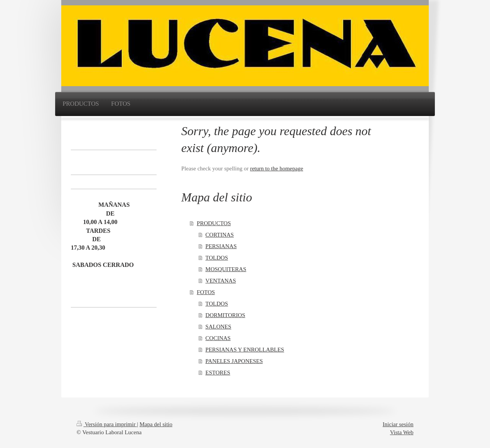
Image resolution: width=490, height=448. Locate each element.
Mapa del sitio (156, 424)
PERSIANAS (221, 246)
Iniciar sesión (398, 424)
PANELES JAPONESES (234, 361)
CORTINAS (220, 235)
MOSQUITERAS (226, 269)
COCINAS (218, 338)
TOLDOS (217, 258)
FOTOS (206, 292)
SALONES (219, 327)
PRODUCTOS (214, 223)
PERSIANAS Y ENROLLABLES (245, 350)
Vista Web (402, 432)
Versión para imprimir (107, 424)
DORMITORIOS (225, 315)
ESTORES (218, 373)
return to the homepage (277, 168)
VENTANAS (221, 281)
